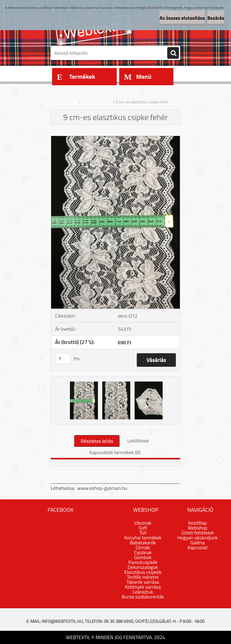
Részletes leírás (97, 441)
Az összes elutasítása (182, 18)
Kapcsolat (197, 547)
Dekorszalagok (143, 567)
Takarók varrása (143, 582)
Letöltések (138, 441)
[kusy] (63, 359)
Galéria (198, 542)
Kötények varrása (143, 587)
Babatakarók (143, 542)
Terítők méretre (143, 577)
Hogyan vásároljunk (197, 538)
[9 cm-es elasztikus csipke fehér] (115, 138)
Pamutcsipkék (143, 562)
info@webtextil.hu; (63, 621)
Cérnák (143, 547)
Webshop (198, 528)
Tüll (143, 533)
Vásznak (143, 523)
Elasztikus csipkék (97, 102)
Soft (143, 528)
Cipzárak (143, 552)
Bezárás (216, 18)
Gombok (143, 557)
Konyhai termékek (143, 538)
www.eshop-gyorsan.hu (102, 488)
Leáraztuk (143, 592)
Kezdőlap (70, 102)
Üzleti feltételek (197, 533)
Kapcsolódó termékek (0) (115, 452)
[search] (173, 53)
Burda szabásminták (143, 597)
